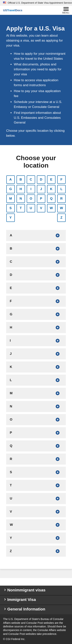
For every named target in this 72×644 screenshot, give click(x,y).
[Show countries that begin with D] (36, 275)
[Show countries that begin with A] (36, 235)
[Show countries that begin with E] (36, 288)
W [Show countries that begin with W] (51, 208)
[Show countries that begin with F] (36, 301)
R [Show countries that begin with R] (61, 199)
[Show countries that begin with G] (36, 314)
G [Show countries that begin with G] (10, 189)
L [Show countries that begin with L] (61, 189)
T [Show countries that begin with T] (21, 208)
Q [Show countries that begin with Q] (51, 199)
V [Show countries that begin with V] (41, 208)
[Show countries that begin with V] (36, 512)
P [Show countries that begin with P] (41, 199)
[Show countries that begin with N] (36, 406)
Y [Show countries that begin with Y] (10, 218)
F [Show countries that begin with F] (61, 179)
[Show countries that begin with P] (36, 433)
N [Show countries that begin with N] (21, 199)
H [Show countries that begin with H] (21, 189)
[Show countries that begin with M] (36, 393)
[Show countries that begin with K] (36, 367)
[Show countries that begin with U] (36, 499)
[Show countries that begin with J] (36, 354)
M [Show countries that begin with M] (11, 199)
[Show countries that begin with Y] (36, 538)
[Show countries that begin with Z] (36, 551)
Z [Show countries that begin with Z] (61, 218)
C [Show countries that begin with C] (31, 179)
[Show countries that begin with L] (36, 380)
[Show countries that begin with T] (36, 485)
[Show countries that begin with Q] (36, 446)
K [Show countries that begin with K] (51, 189)
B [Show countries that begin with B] (21, 179)
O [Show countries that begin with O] (31, 199)
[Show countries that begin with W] (36, 525)
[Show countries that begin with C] (36, 262)
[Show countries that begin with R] (36, 459)
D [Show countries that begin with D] (41, 179)
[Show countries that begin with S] (36, 472)
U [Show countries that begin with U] (31, 208)
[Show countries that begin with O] (36, 420)
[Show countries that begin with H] (36, 328)
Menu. (66, 10)
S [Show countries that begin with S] (10, 208)
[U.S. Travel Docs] (13, 10)
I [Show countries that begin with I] (31, 189)
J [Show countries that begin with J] (41, 189)
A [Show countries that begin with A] (11, 179)
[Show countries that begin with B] (36, 249)
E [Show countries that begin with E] (51, 179)
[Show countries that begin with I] (36, 341)
